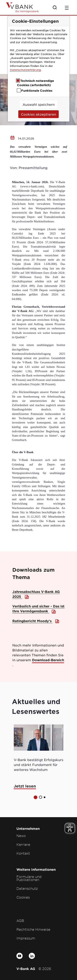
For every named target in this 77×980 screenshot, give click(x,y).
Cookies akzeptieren (38, 114)
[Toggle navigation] (67, 7)
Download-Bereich (48, 660)
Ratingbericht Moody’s (32, 621)
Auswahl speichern (39, 104)
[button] (36, 797)
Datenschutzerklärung (25, 70)
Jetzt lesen (25, 786)
